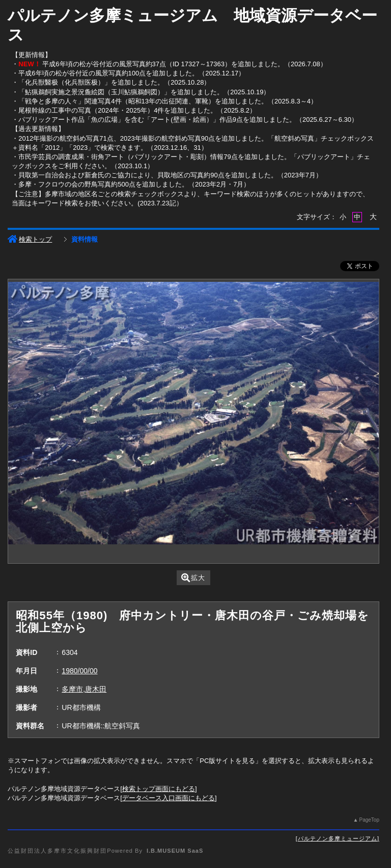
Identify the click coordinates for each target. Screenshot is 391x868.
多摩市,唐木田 (84, 689)
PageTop (369, 820)
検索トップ (30, 239)
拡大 (193, 578)
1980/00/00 (79, 671)
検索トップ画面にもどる (159, 789)
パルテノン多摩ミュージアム (338, 838)
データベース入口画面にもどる (169, 798)
